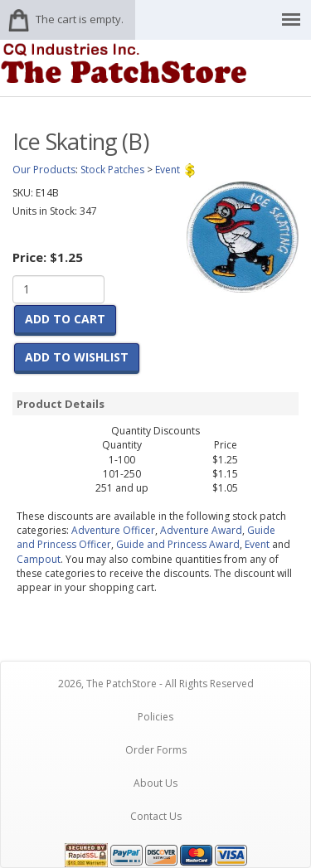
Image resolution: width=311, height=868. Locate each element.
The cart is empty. (80, 19)
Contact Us (156, 816)
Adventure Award (201, 530)
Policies (155, 717)
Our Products (44, 170)
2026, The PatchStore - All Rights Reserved (156, 684)
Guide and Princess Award (178, 544)
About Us (155, 783)
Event (257, 544)
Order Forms (156, 750)
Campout (39, 559)
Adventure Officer (113, 530)
